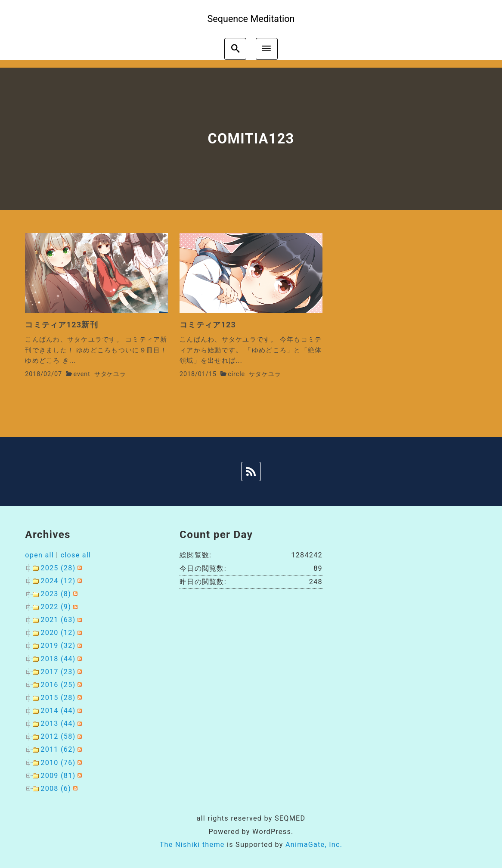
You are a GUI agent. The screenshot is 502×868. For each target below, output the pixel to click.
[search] (235, 49)
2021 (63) (58, 620)
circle (236, 374)
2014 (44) (58, 711)
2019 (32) (58, 646)
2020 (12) (58, 633)
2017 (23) (58, 672)
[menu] (267, 49)
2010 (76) (58, 763)
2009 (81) (58, 776)
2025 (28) (58, 568)
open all (39, 555)
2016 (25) (58, 685)
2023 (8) (56, 594)
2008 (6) (56, 789)
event (82, 374)
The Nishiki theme (192, 845)
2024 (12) (58, 581)
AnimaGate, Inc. (314, 845)
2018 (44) (58, 659)
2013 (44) (58, 723)
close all (76, 555)
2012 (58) (58, 736)
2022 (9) (56, 607)
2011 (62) (58, 749)
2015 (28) (58, 698)
